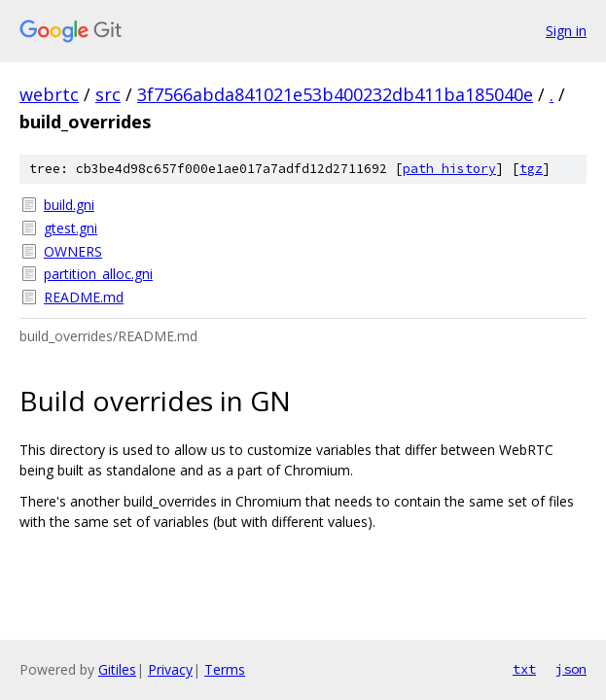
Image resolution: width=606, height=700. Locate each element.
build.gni (69, 205)
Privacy (170, 669)
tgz (531, 169)
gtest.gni (71, 228)
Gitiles (117, 669)
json (571, 669)
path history (449, 169)
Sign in (566, 31)
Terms (225, 669)
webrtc (49, 94)
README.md (84, 297)
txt (524, 669)
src (108, 94)
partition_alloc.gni (98, 274)
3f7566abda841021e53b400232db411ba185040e (335, 94)
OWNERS (73, 251)
